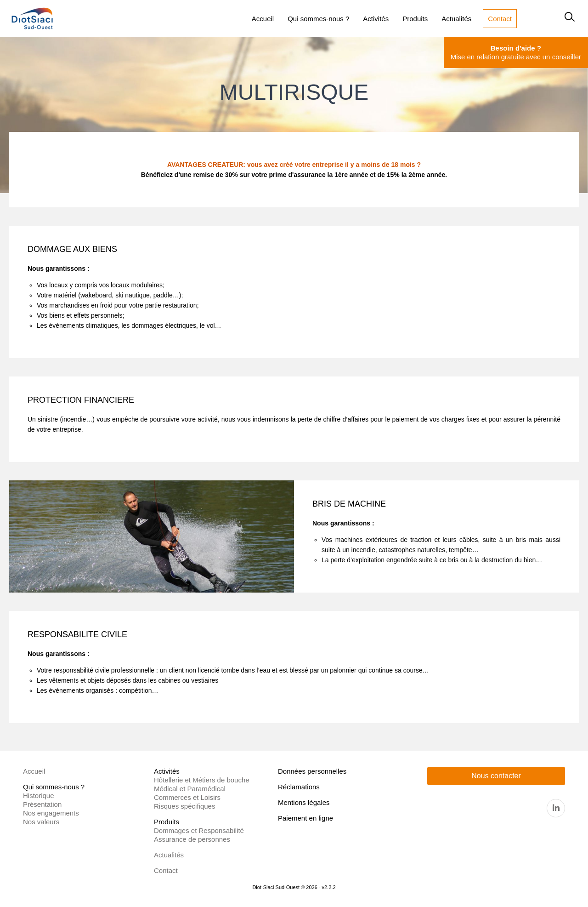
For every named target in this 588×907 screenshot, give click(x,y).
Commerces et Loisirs (187, 797)
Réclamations (299, 787)
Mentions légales (304, 802)
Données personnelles (312, 771)
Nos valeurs (41, 822)
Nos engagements (51, 813)
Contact (166, 870)
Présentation (42, 804)
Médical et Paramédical (190, 789)
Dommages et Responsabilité (199, 830)
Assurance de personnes (192, 839)
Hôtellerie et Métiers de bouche (202, 780)
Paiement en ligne (305, 818)
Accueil (34, 771)
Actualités (169, 855)
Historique (39, 796)
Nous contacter (496, 776)
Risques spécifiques (184, 806)
